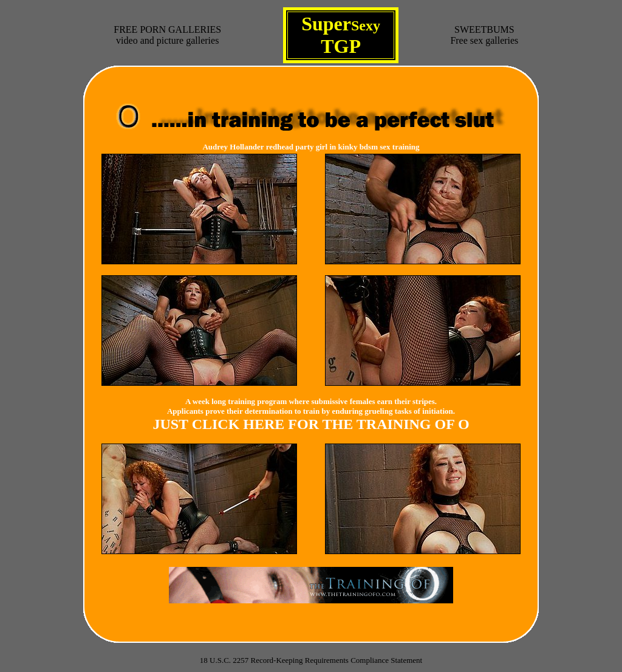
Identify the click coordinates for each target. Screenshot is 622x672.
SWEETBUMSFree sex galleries (484, 35)
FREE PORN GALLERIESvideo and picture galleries (167, 35)
